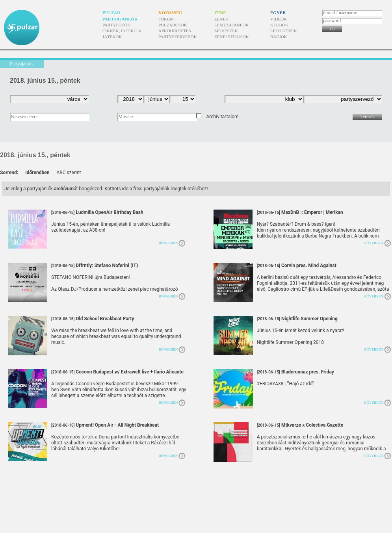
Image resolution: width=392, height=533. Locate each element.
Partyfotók (116, 25)
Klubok (279, 25)
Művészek (226, 31)
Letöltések (284, 31)
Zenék (221, 19)
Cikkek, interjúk (122, 31)
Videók (279, 19)
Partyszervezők (178, 37)
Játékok (112, 37)
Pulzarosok (173, 25)
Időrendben (37, 173)
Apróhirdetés (175, 31)
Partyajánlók (120, 19)
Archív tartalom (222, 117)
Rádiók (279, 37)
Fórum (166, 19)
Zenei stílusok (232, 37)
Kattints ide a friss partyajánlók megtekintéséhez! (156, 189)
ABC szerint (69, 173)
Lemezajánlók (231, 25)
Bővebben (168, 243)
